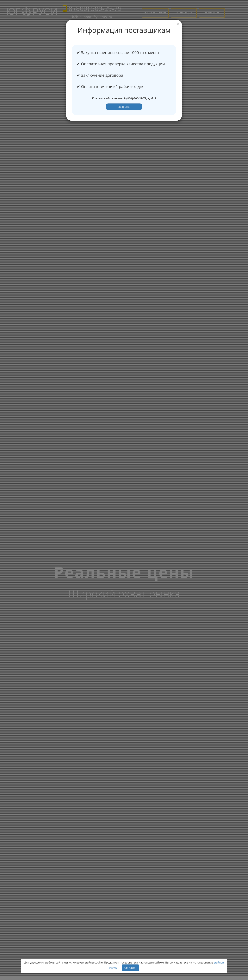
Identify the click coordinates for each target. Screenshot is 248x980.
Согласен (130, 968)
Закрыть (124, 107)
